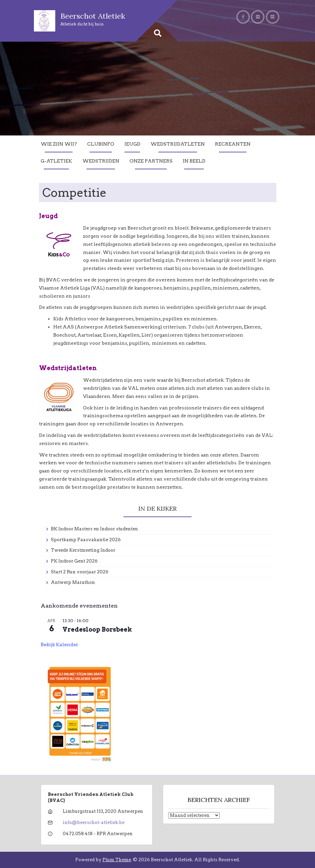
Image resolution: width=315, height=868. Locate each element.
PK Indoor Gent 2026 (74, 561)
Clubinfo (101, 144)
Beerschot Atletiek (93, 16)
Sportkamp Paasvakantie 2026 (86, 540)
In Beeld (194, 161)
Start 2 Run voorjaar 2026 (80, 572)
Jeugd (132, 144)
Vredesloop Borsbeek (97, 629)
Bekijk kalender (60, 644)
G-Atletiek (56, 161)
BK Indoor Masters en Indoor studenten (94, 529)
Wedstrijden (101, 161)
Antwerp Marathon (73, 582)
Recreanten (233, 144)
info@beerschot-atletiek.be (94, 822)
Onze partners (151, 161)
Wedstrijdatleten (178, 144)
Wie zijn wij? (59, 144)
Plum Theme (117, 860)
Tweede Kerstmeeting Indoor (83, 550)
